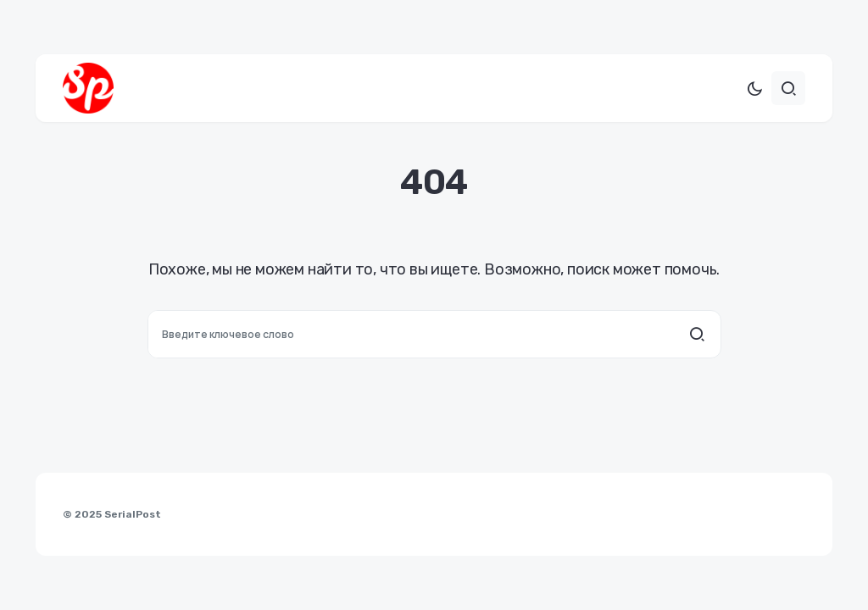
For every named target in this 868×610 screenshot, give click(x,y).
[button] (754, 88)
